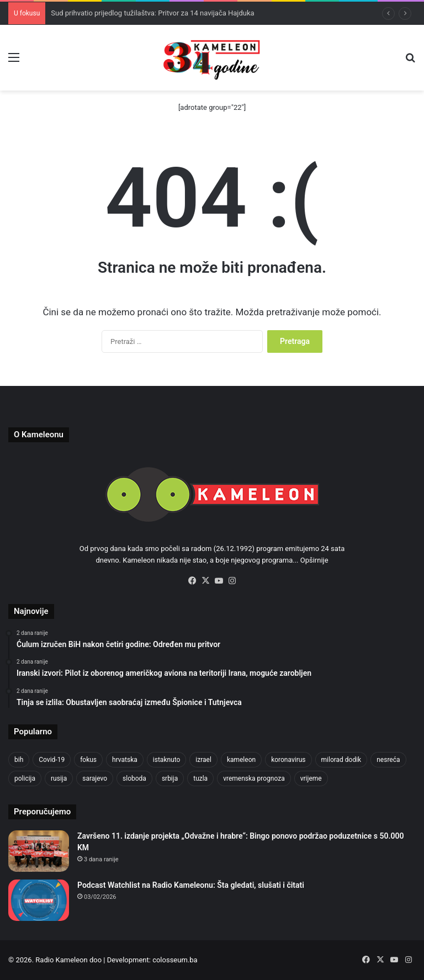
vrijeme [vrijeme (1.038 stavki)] (311, 778)
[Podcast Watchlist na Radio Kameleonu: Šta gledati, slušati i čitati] (39, 900)
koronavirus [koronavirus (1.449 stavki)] (288, 760)
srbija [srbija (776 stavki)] (170, 778)
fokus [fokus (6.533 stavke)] (88, 760)
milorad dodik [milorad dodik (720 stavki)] (341, 760)
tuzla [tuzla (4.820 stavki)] (200, 778)
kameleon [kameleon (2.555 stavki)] (241, 760)
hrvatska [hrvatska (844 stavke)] (125, 760)
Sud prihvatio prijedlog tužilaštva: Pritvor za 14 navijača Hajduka (152, 13)
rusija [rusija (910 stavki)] (59, 778)
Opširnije (314, 560)
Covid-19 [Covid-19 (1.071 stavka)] (52, 760)
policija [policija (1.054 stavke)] (25, 778)
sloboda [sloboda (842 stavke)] (134, 778)
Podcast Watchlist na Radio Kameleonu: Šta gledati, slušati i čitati (191, 885)
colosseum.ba (175, 960)
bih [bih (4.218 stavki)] (19, 760)
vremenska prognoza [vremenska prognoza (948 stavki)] (254, 778)
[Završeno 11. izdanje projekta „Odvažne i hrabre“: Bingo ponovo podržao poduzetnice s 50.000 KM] (39, 851)
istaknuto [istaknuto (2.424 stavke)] (167, 760)
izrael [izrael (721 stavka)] (203, 760)
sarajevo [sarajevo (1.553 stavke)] (95, 778)
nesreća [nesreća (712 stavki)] (388, 760)
